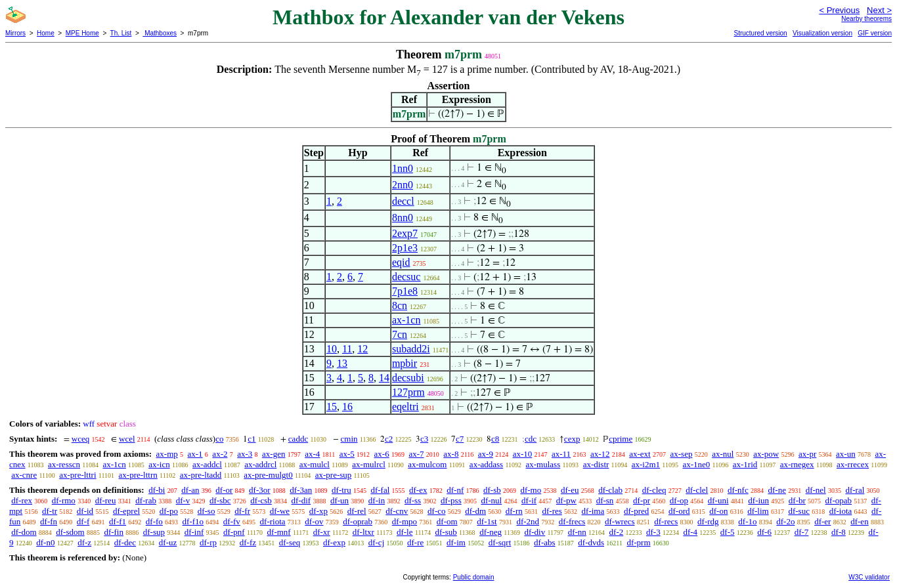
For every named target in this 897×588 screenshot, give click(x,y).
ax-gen (273, 454)
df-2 (617, 532)
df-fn (49, 521)
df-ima (593, 511)
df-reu (106, 500)
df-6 (764, 532)
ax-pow (766, 454)
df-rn (514, 511)
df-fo (154, 521)
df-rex (22, 500)
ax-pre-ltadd (201, 475)
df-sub (446, 532)
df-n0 (45, 542)
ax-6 (382, 454)
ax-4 (312, 454)
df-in (377, 500)
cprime (621, 439)
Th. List (121, 33)
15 (332, 407)
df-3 (653, 532)
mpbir (405, 363)
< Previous (839, 10)
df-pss (451, 500)
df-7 (802, 532)
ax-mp (167, 454)
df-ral (855, 490)
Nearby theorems (866, 19)
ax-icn (159, 464)
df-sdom (70, 532)
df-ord (679, 511)
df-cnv (397, 511)
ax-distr (596, 464)
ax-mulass (543, 464)
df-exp (334, 542)
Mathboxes (160, 33)
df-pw (566, 500)
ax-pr (807, 454)
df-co (436, 511)
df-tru (341, 490)
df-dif (301, 500)
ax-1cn (406, 320)
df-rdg (708, 521)
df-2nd (528, 521)
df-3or (260, 490)
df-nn (577, 532)
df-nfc (738, 490)
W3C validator (869, 577)
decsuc (406, 277)
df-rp (208, 542)
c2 (389, 439)
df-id (85, 511)
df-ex (418, 490)
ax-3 (245, 454)
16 (347, 407)
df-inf (194, 532)
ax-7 (416, 454)
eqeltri (405, 407)
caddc (298, 439)
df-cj (377, 542)
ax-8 (451, 454)
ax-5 (347, 454)
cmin (349, 439)
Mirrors (15, 33)
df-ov (314, 521)
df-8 (839, 532)
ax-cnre (24, 475)
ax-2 (220, 454)
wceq (80, 439)
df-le (405, 532)
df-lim (758, 511)
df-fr (242, 511)
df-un (339, 500)
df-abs (545, 542)
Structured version (760, 33)
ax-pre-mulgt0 (268, 475)
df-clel (697, 490)
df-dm (475, 511)
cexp (572, 439)
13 (342, 363)
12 (362, 349)
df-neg (491, 532)
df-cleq (654, 490)
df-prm (638, 542)
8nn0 (403, 218)
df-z (84, 542)
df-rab (146, 500)
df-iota (841, 511)
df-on (718, 511)
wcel (127, 439)
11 (347, 349)
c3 (424, 439)
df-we (280, 511)
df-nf (455, 490)
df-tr (50, 511)
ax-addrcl (260, 464)
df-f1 (118, 521)
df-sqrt (500, 542)
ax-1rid (745, 464)
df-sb (492, 490)
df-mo (531, 490)
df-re (415, 542)
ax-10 (523, 454)
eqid (401, 262)
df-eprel (126, 511)
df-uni (718, 500)
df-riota (273, 521)
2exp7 (405, 233)
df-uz (168, 542)
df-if (529, 500)
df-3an (301, 490)
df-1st (487, 521)
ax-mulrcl (369, 464)
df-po (169, 511)
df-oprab (358, 521)
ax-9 (486, 454)
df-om (447, 521)
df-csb (261, 500)
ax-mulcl (315, 464)
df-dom (24, 532)
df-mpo (405, 521)
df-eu (570, 490)
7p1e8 (405, 291)
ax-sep (681, 454)
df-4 (690, 532)
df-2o (785, 521)
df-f (83, 521)
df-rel (357, 511)
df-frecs (572, 521)
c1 (252, 439)
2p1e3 (405, 248)
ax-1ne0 (696, 464)
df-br (797, 500)
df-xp (318, 511)
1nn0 (403, 168)
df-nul (491, 500)
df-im (456, 542)
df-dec (125, 542)
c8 (495, 439)
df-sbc (220, 500)
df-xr (322, 532)
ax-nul (723, 454)
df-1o (747, 521)
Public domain (474, 577)
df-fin (114, 532)
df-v (183, 500)
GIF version (875, 33)
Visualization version (822, 33)
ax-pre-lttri (77, 475)
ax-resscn (64, 464)
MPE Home (82, 33)
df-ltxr (363, 532)
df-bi (157, 490)
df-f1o (193, 521)
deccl (403, 201)
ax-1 (195, 454)
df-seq (290, 542)
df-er (822, 521)
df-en (859, 521)
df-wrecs (620, 521)
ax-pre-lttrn (138, 475)
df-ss (413, 500)
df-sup (154, 532)
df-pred (636, 511)
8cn (400, 305)
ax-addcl (207, 464)
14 (384, 378)
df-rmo (64, 500)
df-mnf (279, 532)
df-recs (666, 521)
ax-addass (486, 464)
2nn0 (403, 185)
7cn (400, 334)
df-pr (642, 500)
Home (46, 33)
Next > (879, 10)
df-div (535, 532)
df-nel (816, 490)
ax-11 (561, 454)
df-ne (777, 490)
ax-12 (600, 454)
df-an (190, 490)
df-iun (758, 500)
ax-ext (640, 454)
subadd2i (411, 349)
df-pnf (234, 532)
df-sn (605, 500)
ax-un (846, 454)
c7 (460, 439)
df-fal (380, 490)
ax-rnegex (797, 464)
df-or (224, 490)
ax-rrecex (853, 464)
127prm (408, 392)
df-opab (839, 500)
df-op (679, 500)
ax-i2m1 (646, 464)
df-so (207, 511)
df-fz (248, 542)
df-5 (728, 532)
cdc (531, 439)
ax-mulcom (427, 464)
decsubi (408, 378)
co (219, 439)
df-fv (232, 521)
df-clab (610, 490)
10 (332, 349)
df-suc (799, 511)
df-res (552, 511)
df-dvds (591, 542)
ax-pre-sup (334, 475)
